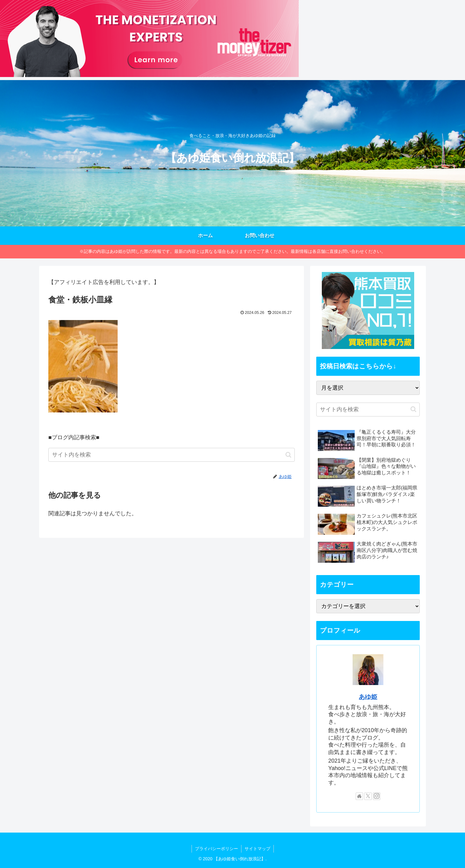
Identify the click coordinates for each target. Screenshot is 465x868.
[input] (172, 455)
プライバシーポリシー (216, 849)
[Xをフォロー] (368, 796)
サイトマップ (257, 849)
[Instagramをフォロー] (377, 796)
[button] (288, 455)
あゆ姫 (368, 697)
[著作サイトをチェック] (359, 796)
